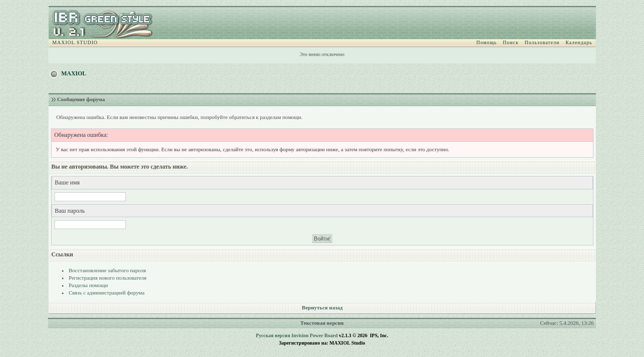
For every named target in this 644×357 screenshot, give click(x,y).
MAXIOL (74, 73)
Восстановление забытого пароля (107, 270)
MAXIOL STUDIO (75, 42)
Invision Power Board (315, 335)
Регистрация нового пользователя (107, 278)
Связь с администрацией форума (106, 293)
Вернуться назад (322, 307)
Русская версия (273, 335)
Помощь (487, 42)
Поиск (511, 42)
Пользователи (542, 42)
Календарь (579, 42)
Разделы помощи (88, 285)
